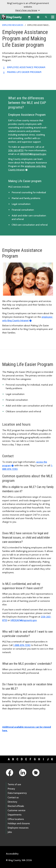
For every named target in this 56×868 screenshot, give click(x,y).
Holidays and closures (19, 823)
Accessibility (12, 854)
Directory (12, 802)
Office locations (16, 819)
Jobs (10, 832)
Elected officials (16, 806)
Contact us (13, 797)
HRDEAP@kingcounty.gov (33, 154)
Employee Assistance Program (26, 67)
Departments (15, 815)
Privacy (11, 789)
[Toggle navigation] (53, 17)
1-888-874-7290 (22, 645)
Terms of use (14, 784)
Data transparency (17, 793)
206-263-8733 (16, 150)
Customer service (17, 810)
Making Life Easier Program (24, 72)
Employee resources (13, 25)
